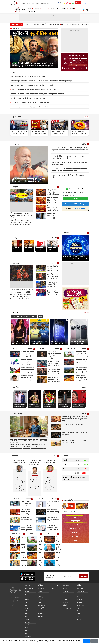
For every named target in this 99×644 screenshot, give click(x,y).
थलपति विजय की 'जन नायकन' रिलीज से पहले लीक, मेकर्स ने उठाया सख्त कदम (52, 249)
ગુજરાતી (53, 3)
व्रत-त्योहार (65, 602)
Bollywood (27, 316)
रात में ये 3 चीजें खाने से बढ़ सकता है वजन (74, 425)
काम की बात (16, 499)
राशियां (78, 597)
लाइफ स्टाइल (68, 195)
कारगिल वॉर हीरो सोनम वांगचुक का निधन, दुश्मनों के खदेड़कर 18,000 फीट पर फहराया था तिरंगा (68, 157)
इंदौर (26, 602)
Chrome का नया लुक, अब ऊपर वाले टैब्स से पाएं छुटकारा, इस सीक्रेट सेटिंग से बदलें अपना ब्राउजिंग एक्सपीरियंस (53, 520)
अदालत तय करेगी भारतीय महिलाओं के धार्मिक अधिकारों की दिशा (81, 354)
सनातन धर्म (66, 591)
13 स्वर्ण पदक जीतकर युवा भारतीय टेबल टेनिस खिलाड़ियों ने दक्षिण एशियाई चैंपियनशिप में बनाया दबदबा (28, 354)
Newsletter (78, 2)
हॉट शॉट (40, 591)
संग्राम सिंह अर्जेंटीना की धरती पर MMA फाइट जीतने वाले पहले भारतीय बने (28, 378)
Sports (13, 316)
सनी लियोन (41, 616)
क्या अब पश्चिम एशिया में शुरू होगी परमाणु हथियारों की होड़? (81, 378)
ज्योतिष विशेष (68, 500)
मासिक (75, 68)
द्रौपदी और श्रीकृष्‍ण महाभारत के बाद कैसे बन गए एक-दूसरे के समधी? (24, 555)
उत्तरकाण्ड (75, 540)
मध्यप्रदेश (27, 608)
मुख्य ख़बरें (27, 594)
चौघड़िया (79, 611)
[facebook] (14, 601)
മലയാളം (43, 3)
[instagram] (18, 605)
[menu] (12, 10)
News (40, 316)
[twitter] (18, 601)
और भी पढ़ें (54, 456)
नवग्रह (78, 616)
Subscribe (84, 576)
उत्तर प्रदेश (27, 591)
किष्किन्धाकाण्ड (75, 529)
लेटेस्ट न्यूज (16, 144)
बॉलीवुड (37, 8)
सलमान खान (41, 614)
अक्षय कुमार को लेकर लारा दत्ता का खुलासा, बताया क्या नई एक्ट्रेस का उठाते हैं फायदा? (34, 85)
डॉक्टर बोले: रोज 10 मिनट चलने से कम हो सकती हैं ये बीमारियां (74, 442)
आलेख (40, 600)
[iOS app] (27, 579)
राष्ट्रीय (26, 597)
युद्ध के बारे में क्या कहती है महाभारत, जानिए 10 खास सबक (24, 547)
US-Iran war (55, 8)
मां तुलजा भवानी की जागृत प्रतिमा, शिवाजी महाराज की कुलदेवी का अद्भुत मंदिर (49, 406)
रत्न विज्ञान (79, 619)
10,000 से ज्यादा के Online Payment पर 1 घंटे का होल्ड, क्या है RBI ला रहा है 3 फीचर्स (53, 504)
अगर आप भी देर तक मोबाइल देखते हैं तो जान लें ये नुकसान (75, 434)
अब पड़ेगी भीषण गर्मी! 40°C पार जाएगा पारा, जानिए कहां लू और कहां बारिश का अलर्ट (69, 163)
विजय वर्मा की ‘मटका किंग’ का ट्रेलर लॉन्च (20, 406)
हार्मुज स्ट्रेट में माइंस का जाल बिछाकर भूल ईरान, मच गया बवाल (28, 76)
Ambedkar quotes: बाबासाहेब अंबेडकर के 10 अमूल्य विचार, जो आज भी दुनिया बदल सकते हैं (75, 419)
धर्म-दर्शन (65, 605)
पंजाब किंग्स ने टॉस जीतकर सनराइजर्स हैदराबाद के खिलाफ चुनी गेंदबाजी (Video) (53, 276)
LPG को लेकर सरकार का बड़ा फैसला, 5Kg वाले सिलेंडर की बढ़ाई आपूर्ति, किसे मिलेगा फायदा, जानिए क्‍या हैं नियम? (27, 512)
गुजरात (27, 614)
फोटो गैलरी (16, 387)
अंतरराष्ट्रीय (27, 600)
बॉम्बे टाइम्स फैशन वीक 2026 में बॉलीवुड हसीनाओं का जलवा (35, 406)
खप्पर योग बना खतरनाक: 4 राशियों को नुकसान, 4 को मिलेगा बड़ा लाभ (30, 103)
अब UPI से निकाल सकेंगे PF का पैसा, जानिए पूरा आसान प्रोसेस (27, 528)
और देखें (86, 313)
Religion (34, 316)
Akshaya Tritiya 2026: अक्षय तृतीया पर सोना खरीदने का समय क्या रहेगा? (53, 208)
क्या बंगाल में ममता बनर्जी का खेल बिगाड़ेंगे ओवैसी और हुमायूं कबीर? (68, 176)
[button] (85, 3)
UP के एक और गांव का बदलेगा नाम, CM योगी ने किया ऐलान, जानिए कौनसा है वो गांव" (29, 180)
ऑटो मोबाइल (28, 625)
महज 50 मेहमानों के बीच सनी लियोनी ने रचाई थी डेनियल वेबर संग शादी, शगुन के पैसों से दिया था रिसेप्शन (55, 379)
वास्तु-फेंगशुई (80, 602)
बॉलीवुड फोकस (42, 611)
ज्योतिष (72, 8)
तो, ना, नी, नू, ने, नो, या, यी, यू (78, 65)
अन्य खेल (15, 349)
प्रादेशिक (27, 605)
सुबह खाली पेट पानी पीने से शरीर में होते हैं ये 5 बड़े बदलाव (28, 440)
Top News (16, 28)
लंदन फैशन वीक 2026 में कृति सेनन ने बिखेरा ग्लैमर (64, 406)
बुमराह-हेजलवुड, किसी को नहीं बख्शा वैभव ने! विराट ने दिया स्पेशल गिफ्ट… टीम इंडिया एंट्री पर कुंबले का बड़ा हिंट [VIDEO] (53, 292)
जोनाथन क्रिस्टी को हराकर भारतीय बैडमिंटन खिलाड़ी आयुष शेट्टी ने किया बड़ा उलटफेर (27, 362)
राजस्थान (27, 619)
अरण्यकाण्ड (75, 525)
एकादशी (65, 588)
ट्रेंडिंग (14, 73)
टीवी (39, 619)
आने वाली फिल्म (42, 608)
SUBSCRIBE (75, 199)
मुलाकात (40, 622)
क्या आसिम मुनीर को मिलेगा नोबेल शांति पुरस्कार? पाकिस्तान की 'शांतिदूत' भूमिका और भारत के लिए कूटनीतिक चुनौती (33, 64)
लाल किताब (79, 600)
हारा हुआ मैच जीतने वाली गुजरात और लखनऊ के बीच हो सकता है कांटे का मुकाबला (53, 268)
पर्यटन (40, 602)
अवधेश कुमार (50, 474)
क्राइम (26, 628)
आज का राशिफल (75, 55)
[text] (19, 125)
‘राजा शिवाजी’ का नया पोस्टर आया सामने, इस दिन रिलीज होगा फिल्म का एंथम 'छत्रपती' (29, 249)
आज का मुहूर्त (80, 594)
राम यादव (19, 474)
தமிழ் (28, 3)
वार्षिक (83, 68)
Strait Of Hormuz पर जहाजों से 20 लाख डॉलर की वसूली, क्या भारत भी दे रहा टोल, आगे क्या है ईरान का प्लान (70, 170)
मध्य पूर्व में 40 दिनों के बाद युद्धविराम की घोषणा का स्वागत (58, 547)
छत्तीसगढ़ (27, 611)
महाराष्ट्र (27, 616)
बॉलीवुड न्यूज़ (41, 588)
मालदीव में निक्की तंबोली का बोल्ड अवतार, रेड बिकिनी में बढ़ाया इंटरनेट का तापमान (34, 89)
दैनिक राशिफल (80, 588)
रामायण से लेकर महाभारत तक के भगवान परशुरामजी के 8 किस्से (24, 563)
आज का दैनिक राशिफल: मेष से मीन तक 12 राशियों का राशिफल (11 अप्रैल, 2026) (75, 257)
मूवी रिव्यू (40, 597)
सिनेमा (42, 349)
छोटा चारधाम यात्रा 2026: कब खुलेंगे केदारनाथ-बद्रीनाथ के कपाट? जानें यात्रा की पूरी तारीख (21, 214)
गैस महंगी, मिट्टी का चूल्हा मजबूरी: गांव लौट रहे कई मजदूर (41, 563)
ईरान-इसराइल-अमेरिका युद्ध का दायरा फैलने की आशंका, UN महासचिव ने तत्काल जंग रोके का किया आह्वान (59, 563)
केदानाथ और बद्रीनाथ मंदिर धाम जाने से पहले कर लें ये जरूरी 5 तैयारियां (30, 107)
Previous (11, 49)
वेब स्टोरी (40, 594)
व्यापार (66, 456)
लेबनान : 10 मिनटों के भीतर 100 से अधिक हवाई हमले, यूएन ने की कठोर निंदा (58, 539)
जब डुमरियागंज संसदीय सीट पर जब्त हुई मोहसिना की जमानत (35, 463)
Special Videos (18, 117)
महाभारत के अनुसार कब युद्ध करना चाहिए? (24, 539)
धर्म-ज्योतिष (82, 192)
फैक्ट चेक (27, 630)
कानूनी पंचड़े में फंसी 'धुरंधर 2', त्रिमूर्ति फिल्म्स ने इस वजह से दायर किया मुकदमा (55, 363)
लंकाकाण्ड (75, 536)
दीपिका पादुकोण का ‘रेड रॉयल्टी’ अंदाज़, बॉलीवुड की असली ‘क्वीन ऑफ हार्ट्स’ (79, 406)
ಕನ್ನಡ (49, 3)
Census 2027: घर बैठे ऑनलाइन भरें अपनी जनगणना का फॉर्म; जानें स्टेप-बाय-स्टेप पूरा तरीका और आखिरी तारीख (27, 520)
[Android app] (27, 574)
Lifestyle (20, 316)
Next (57, 49)
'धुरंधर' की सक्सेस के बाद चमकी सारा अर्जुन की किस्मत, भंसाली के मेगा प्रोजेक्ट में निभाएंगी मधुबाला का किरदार (55, 356)
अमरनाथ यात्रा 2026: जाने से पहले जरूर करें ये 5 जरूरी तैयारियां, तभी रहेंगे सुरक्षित (53, 216)
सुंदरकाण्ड (75, 532)
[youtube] (14, 605)
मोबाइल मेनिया (28, 636)
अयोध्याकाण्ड (75, 521)
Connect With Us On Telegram (75, 204)
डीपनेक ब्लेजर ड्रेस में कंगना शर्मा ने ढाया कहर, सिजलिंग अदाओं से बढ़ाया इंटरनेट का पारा (55, 371)
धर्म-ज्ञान (15, 187)
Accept (86, 641)
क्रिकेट (76, 195)
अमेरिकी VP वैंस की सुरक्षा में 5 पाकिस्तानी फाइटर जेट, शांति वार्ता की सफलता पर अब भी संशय (43, 24)
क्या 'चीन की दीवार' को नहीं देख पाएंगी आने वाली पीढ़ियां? (81, 370)
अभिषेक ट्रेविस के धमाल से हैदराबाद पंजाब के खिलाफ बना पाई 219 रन (22, 291)
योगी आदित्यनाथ (29, 588)
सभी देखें (84, 144)
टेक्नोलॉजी (42, 499)
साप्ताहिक (66, 68)
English (23, 3)
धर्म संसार (53, 392)
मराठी (33, 3)
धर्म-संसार (64, 8)
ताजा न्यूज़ (67, 192)
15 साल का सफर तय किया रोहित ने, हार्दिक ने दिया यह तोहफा (52, 284)
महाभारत (15, 534)
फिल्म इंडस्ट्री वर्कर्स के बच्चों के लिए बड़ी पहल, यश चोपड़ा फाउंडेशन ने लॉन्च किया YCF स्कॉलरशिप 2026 (40, 249)
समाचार (30, 8)
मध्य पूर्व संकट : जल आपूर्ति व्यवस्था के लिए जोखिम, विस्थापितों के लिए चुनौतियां (59, 555)
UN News (50, 534)
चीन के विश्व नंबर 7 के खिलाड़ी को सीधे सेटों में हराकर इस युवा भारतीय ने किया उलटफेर (28, 370)
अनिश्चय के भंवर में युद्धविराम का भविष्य (81, 361)
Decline (94, 641)
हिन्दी (19, 3)
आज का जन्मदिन (81, 591)
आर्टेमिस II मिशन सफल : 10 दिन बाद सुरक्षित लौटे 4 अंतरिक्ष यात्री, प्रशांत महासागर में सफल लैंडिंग (38, 94)
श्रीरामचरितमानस (32, 11)
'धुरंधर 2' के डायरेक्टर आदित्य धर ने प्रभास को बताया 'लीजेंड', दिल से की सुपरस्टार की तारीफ (17, 249)
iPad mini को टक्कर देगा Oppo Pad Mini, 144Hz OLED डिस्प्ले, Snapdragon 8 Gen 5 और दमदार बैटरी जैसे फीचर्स (53, 528)
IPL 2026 (45, 8)
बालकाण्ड (75, 517)
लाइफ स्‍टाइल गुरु (18, 414)
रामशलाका (79, 608)
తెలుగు (37, 3)
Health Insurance (75, 208)
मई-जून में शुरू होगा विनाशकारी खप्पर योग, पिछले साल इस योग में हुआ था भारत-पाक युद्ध (53, 192)
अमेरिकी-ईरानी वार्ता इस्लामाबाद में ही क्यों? (19, 462)
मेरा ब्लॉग (15, 456)
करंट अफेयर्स (71, 349)
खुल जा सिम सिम (42, 605)
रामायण (65, 597)
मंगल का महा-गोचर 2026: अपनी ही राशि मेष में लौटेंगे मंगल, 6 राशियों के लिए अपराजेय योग (53, 200)
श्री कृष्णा (65, 594)
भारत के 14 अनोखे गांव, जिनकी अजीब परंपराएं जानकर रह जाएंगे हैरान (30, 98)
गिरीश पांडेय (35, 476)
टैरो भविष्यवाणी (80, 605)
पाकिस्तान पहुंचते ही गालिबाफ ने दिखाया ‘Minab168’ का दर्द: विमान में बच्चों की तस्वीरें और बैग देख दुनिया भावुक (42, 81)
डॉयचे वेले (33, 534)
